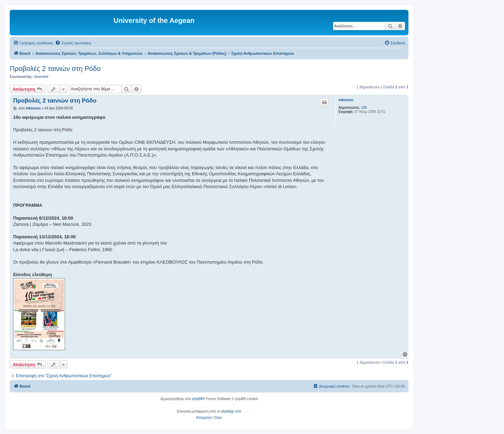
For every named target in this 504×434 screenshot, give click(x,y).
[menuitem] (73, 43)
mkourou (346, 100)
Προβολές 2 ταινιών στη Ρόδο (55, 69)
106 (364, 108)
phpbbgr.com (231, 411)
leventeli (41, 77)
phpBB (197, 399)
